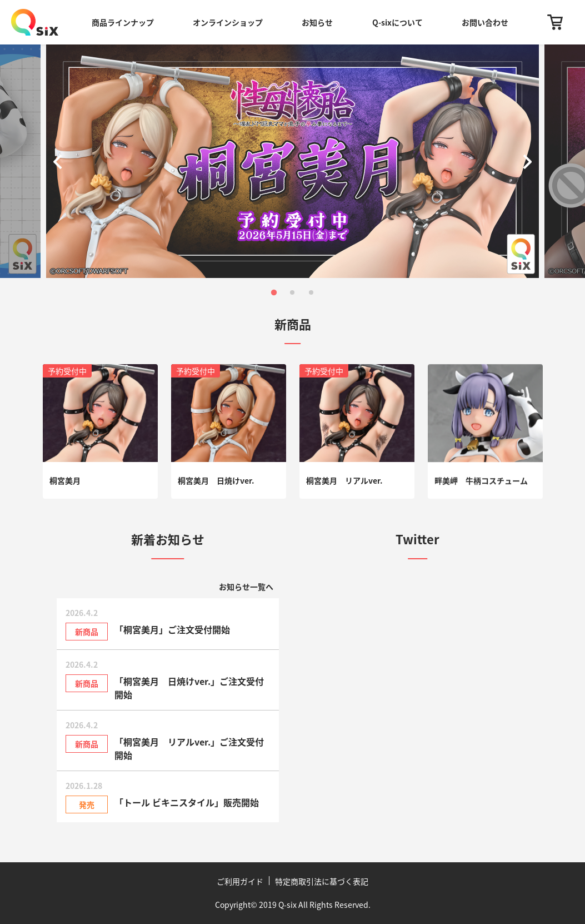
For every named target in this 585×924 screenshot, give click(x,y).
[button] (60, 161)
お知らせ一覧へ (246, 587)
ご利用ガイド (240, 881)
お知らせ (317, 22)
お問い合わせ (485, 22)
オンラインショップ (228, 22)
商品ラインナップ (123, 22)
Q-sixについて (397, 22)
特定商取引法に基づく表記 (322, 881)
